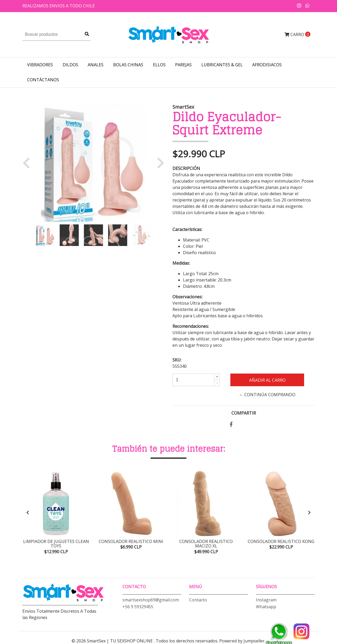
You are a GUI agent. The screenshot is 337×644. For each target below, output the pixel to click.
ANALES (96, 65)
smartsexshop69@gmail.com (151, 600)
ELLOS (159, 65)
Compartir (244, 413)
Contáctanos (43, 80)
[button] (28, 163)
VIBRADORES (40, 65)
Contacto (198, 600)
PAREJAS (183, 65)
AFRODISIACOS (267, 65)
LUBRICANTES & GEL (222, 65)
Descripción (186, 168)
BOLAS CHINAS (128, 65)
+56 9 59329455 (138, 607)
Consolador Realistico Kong (281, 541)
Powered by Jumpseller (242, 641)
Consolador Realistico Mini (131, 541)
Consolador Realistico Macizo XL (206, 544)
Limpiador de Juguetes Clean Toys (56, 544)
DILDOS (70, 65)
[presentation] (28, 512)
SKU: (177, 360)
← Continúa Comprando (267, 395)
